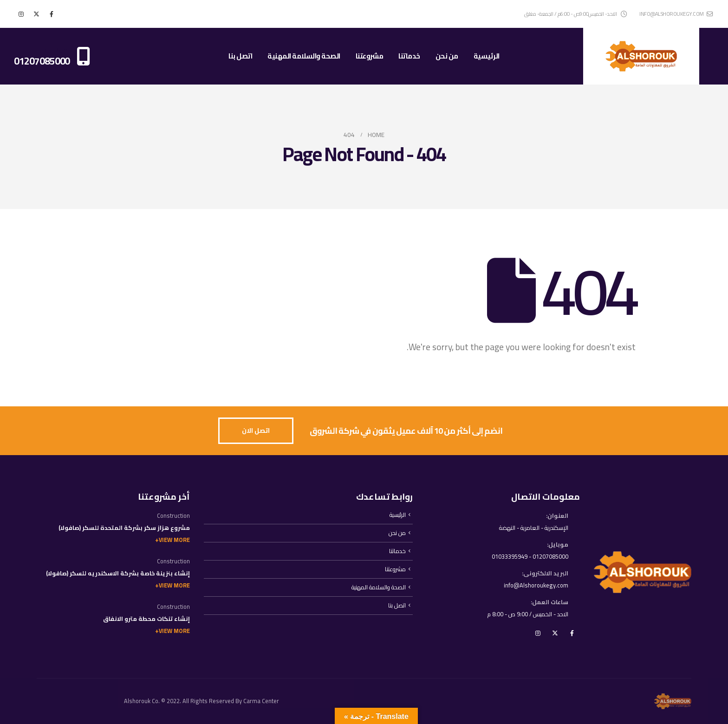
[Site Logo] (641, 56)
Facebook (572, 633)
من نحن (447, 56)
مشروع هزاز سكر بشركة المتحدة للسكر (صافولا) (124, 528)
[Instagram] (21, 14)
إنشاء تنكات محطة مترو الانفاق (146, 619)
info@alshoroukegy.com (676, 14)
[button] (256, 431)
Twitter (555, 633)
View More (174, 540)
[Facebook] (52, 14)
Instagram (538, 633)
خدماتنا (409, 56)
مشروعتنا (370, 56)
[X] (36, 14)
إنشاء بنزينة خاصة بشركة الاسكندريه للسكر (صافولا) (118, 573)
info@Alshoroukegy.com (536, 585)
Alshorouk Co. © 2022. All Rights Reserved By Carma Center (201, 701)
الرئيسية (487, 56)
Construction (173, 516)
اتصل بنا (240, 56)
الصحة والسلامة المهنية (304, 56)
